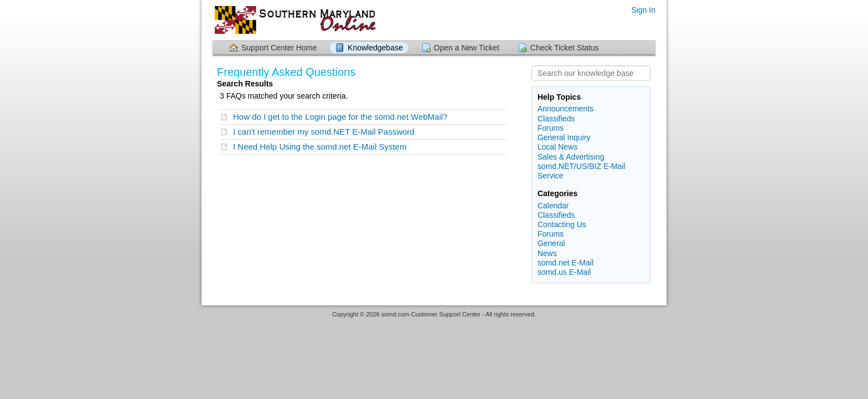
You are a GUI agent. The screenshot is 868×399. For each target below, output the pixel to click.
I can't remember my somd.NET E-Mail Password (324, 132)
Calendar (553, 206)
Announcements (565, 109)
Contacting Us (562, 224)
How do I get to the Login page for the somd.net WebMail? (340, 117)
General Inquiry (564, 137)
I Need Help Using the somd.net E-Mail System (320, 147)
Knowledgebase (375, 48)
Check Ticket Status (565, 48)
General (551, 243)
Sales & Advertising (571, 157)
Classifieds (556, 119)
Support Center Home (279, 48)
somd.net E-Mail (565, 263)
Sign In (643, 10)
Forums (551, 128)
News (547, 253)
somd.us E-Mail (564, 272)
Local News (557, 147)
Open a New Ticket (467, 48)
